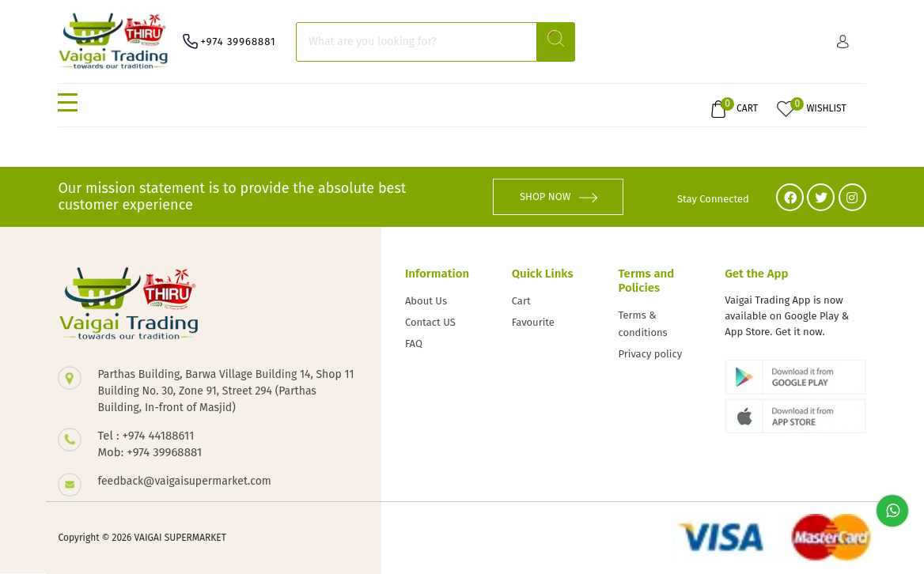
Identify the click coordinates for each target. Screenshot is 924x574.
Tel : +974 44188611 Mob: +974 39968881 (150, 444)
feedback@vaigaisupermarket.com (184, 481)
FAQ (414, 344)
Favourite (533, 322)
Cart (521, 301)
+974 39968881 (238, 42)
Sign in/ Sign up (843, 42)
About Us (426, 301)
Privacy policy (650, 354)
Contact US (430, 322)
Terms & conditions (642, 324)
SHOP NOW (559, 196)
